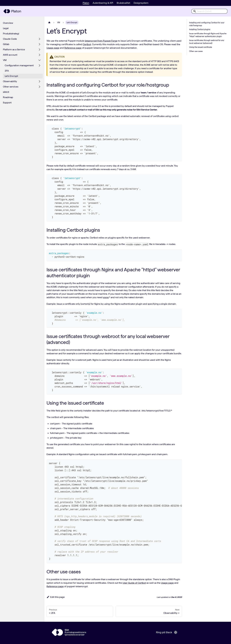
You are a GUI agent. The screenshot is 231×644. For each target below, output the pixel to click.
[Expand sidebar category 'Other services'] (39, 87)
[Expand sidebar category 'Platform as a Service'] (39, 50)
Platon (86, 3)
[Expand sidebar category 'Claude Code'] (39, 39)
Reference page (73, 48)
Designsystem (141, 3)
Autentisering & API (103, 3)
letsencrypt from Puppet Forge (101, 41)
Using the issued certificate (201, 47)
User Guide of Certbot (134, 583)
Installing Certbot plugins (200, 29)
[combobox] (209, 11)
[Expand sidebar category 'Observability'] (39, 81)
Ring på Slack (167, 632)
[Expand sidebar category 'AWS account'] (39, 55)
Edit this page (56, 597)
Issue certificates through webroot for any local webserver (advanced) (207, 42)
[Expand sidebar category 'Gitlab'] (39, 44)
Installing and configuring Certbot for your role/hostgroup (207, 24)
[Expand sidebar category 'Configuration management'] (39, 65)
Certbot (87, 44)
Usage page (53, 48)
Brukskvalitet (123, 3)
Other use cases (196, 51)
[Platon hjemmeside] (12, 11)
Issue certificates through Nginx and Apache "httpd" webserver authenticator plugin (208, 35)
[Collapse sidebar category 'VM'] (39, 60)
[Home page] (49, 22)
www (106, 297)
